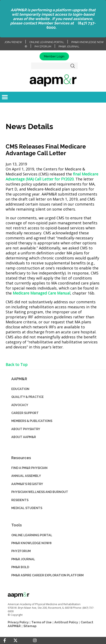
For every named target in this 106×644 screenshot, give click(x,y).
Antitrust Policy (66, 622)
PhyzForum (43, 46)
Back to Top (17, 365)
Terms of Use (42, 622)
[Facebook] (5, 640)
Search (73, 66)
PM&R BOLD (20, 567)
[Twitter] (15, 641)
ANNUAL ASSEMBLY (26, 476)
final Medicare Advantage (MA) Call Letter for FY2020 (52, 177)
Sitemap (30, 626)
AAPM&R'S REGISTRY (27, 484)
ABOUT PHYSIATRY (26, 429)
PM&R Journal (69, 46)
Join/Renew (13, 42)
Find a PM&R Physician (29, 468)
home (53, 80)
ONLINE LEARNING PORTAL (32, 535)
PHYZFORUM (21, 551)
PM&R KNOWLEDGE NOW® (32, 543)
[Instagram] (35, 640)
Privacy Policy (18, 622)
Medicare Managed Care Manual (42, 293)
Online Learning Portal (47, 42)
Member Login (54, 56)
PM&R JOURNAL (23, 559)
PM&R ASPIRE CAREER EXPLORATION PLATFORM (47, 575)
